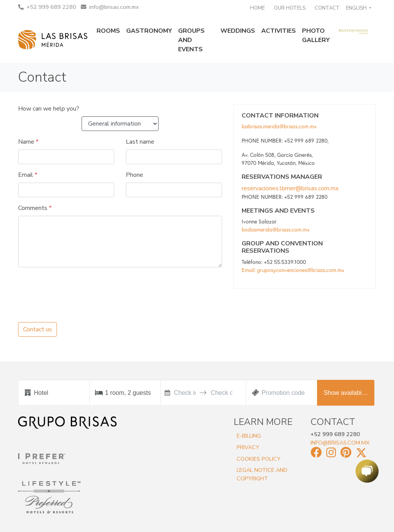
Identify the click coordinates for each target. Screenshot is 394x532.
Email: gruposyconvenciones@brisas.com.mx (293, 270)
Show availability (346, 393)
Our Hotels (290, 8)
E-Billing (249, 436)
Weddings (238, 31)
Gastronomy (149, 31)
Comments (35, 208)
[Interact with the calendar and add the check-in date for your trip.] (167, 393)
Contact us (38, 329)
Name (28, 142)
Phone (134, 175)
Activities (279, 31)
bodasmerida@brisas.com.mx (276, 230)
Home (257, 8)
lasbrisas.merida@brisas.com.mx (279, 126)
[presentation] (77, 289)
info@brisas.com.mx (110, 7)
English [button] (357, 8)
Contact (327, 8)
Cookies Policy (259, 459)
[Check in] (185, 393)
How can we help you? (49, 109)
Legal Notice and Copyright (262, 474)
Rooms (108, 31)
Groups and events (191, 40)
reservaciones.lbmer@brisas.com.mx (290, 188)
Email (28, 175)
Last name (140, 142)
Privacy (248, 447)
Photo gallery (316, 35)
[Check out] (222, 393)
